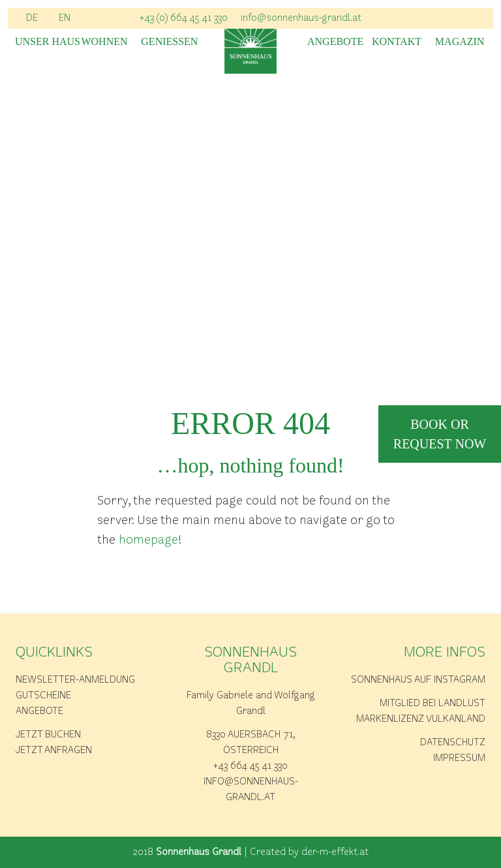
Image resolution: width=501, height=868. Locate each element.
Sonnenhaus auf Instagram (418, 680)
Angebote (334, 42)
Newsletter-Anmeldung (75, 680)
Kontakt (397, 42)
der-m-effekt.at (335, 852)
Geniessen (167, 42)
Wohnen (104, 42)
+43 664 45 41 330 (250, 766)
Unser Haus (41, 42)
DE (32, 18)
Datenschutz (453, 743)
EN (65, 18)
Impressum (459, 758)
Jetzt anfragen (54, 751)
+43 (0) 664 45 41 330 (184, 18)
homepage (148, 540)
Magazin (460, 42)
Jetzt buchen (48, 735)
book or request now (440, 434)
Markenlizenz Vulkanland (421, 719)
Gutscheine (43, 696)
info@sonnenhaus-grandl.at (301, 18)
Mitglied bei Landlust (433, 704)
